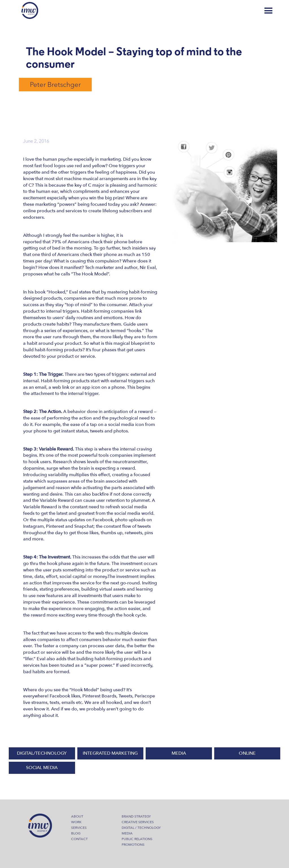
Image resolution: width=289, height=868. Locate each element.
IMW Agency (30, 10)
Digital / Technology (141, 828)
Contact (79, 839)
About (77, 816)
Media (127, 833)
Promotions (133, 845)
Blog (246, 11)
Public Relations (137, 839)
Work (76, 822)
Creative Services (138, 822)
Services (79, 828)
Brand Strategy (136, 816)
